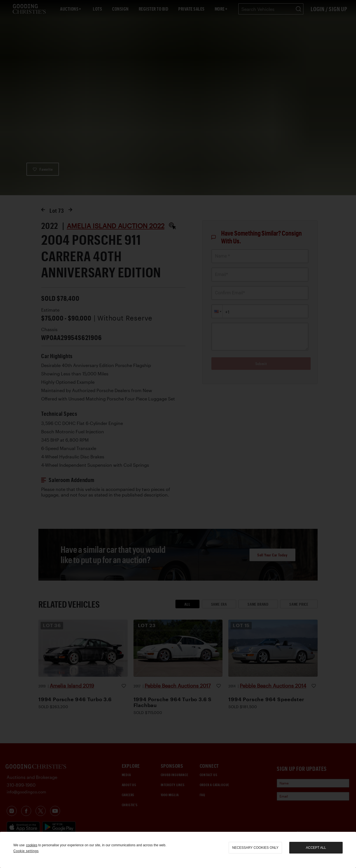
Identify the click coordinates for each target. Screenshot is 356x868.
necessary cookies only (255, 848)
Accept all (316, 848)
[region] (178, 850)
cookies (32, 845)
